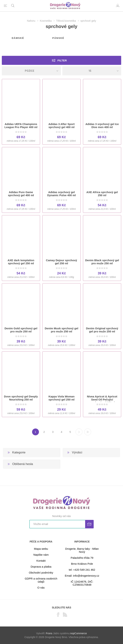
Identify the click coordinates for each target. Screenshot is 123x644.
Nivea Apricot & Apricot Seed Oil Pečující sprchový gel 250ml (102, 399)
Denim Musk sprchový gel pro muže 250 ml (61, 330)
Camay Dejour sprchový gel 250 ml (62, 262)
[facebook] (58, 615)
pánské (58, 38)
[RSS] (65, 615)
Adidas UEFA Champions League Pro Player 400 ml (21, 126)
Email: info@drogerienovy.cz (82, 576)
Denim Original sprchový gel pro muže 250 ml (102, 330)
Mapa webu (41, 549)
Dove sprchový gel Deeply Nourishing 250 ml (21, 398)
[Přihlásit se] (57, 524)
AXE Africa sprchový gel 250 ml (102, 194)
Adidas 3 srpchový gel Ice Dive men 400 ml (102, 126)
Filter (62, 60)
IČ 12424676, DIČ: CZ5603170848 (82, 583)
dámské (18, 38)
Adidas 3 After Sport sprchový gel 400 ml (61, 126)
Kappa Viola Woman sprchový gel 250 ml (62, 398)
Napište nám (41, 555)
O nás (41, 588)
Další (79, 432)
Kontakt (41, 561)
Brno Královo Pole (82, 564)
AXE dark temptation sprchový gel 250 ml (21, 262)
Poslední (88, 432)
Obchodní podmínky (41, 573)
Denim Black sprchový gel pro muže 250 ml (102, 262)
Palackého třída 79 (82, 558)
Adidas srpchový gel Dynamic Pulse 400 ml (62, 194)
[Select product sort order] (31, 71)
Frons (49, 633)
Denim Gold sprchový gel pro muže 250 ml (21, 330)
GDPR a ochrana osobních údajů (41, 580)
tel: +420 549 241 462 (82, 570)
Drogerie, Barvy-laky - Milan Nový (82, 550)
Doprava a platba (41, 567)
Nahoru (31, 21)
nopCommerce (78, 633)
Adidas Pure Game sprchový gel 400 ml (21, 194)
